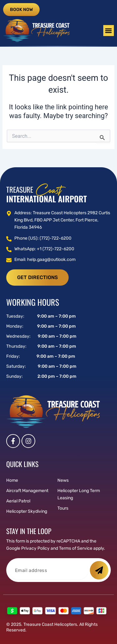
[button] (109, 31)
